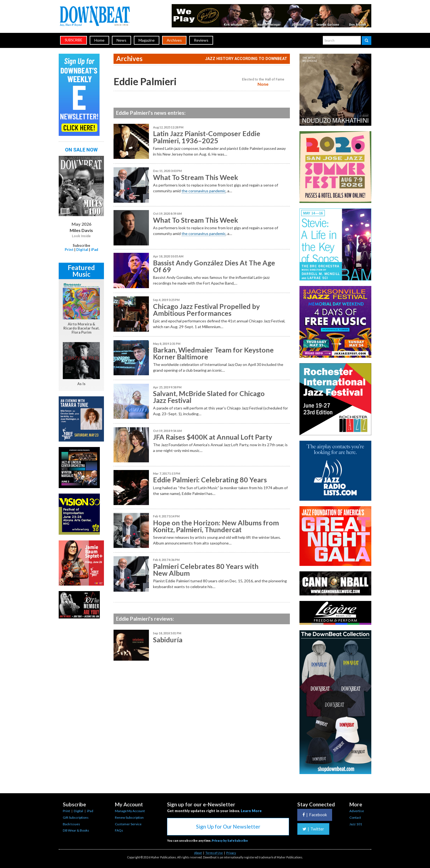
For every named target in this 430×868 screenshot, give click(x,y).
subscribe (73, 40)
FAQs (119, 830)
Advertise (357, 811)
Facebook (315, 815)
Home (99, 40)
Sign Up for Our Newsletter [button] (228, 827)
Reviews (201, 40)
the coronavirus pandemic (204, 191)
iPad (94, 250)
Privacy (231, 853)
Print (69, 250)
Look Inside (81, 236)
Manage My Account (130, 811)
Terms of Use (214, 853)
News (121, 40)
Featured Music (81, 271)
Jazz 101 (356, 824)
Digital (82, 250)
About (198, 853)
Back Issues (71, 824)
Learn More (251, 811)
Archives (174, 40)
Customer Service (128, 824)
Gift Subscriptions (76, 817)
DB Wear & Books (76, 830)
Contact (355, 817)
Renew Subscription (129, 817)
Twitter (313, 829)
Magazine (147, 40)
